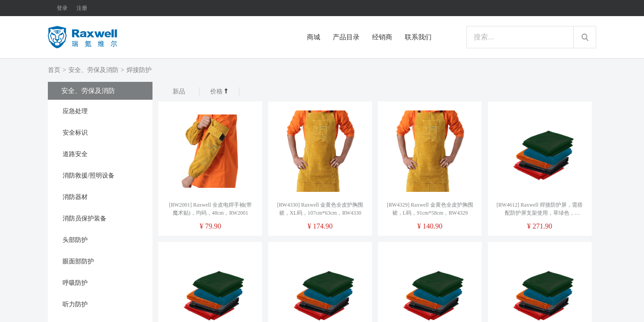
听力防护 (75, 304)
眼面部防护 (78, 261)
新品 (179, 91)
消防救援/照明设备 (89, 176)
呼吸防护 (75, 283)
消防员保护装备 (85, 218)
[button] (100, 110)
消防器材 (75, 197)
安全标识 (75, 133)
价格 (219, 91)
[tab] (100, 110)
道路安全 (75, 154)
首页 (54, 70)
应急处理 (75, 111)
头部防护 (75, 240)
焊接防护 (139, 70)
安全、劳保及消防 (93, 70)
